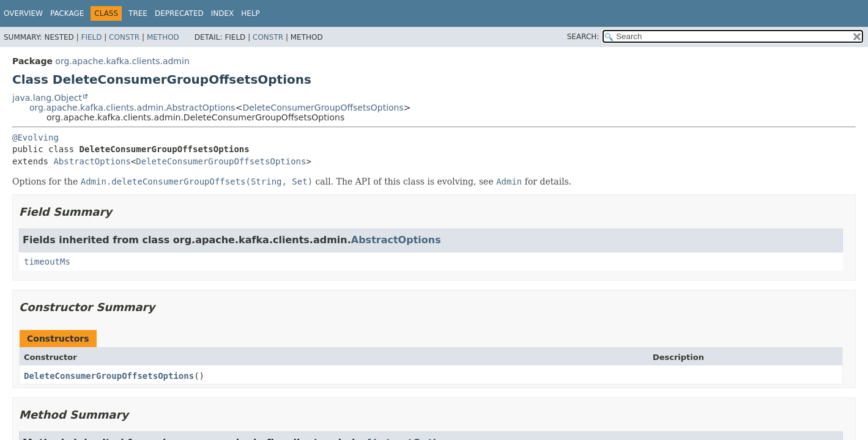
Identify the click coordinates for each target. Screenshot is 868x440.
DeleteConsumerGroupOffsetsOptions (323, 108)
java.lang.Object (47, 98)
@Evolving (35, 137)
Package (67, 13)
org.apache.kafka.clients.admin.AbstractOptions (132, 108)
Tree (138, 13)
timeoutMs (47, 262)
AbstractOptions (92, 161)
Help (250, 13)
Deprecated (179, 13)
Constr (124, 37)
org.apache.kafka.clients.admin (122, 61)
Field (91, 37)
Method (163, 37)
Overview (23, 13)
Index (223, 13)
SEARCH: (583, 37)
